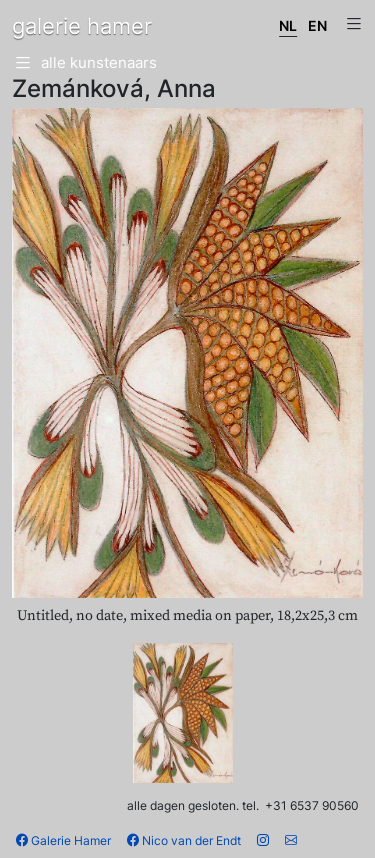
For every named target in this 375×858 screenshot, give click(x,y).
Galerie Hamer (63, 840)
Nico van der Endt (184, 840)
